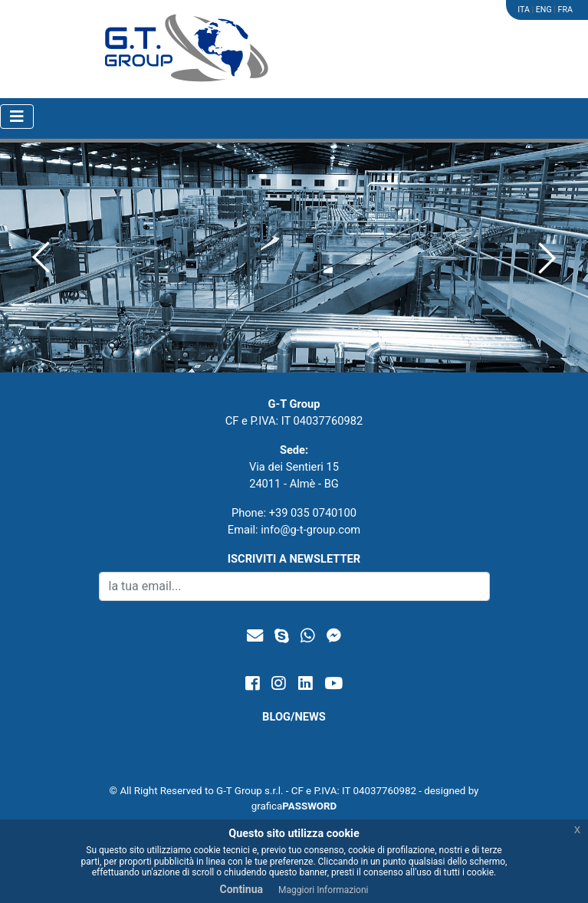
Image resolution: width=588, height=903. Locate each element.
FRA (565, 10)
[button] (41, 258)
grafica (294, 806)
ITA (524, 10)
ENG (544, 10)
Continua (241, 889)
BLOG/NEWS (294, 717)
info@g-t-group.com (310, 530)
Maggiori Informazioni (324, 890)
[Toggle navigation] (17, 117)
